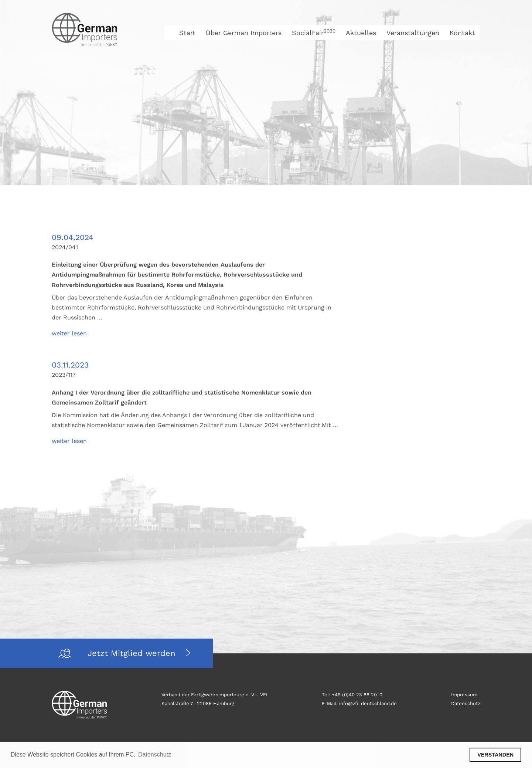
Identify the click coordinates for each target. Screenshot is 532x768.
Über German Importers (244, 33)
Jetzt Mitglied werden (133, 653)
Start (187, 33)
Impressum (464, 695)
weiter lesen (69, 333)
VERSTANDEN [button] (495, 755)
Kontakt (462, 33)
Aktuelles (361, 33)
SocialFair (314, 33)
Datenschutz (466, 703)
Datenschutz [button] (155, 755)
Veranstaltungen (413, 33)
